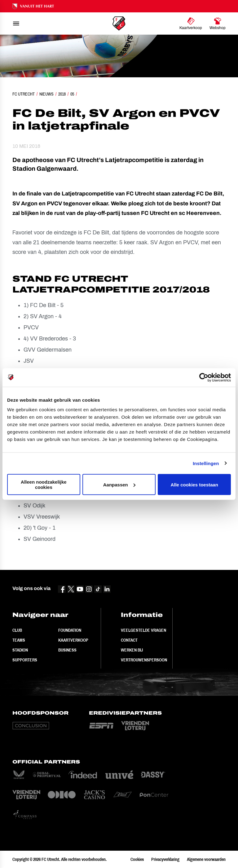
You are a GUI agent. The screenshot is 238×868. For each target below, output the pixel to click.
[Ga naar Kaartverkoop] (191, 24)
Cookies (137, 859)
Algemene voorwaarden (206, 859)
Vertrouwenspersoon (144, 660)
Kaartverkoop (73, 640)
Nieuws (46, 94)
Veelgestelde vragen (143, 630)
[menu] (16, 24)
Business (67, 650)
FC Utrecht (24, 94)
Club (17, 630)
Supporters (25, 660)
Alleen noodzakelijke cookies (44, 485)
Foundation (70, 630)
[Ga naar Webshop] (218, 24)
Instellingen (206, 463)
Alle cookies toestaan (194, 484)
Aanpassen (119, 484)
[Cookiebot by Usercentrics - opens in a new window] (204, 377)
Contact (129, 640)
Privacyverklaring (165, 859)
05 (72, 94)
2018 (62, 94)
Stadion (20, 650)
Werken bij (132, 650)
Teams (19, 640)
